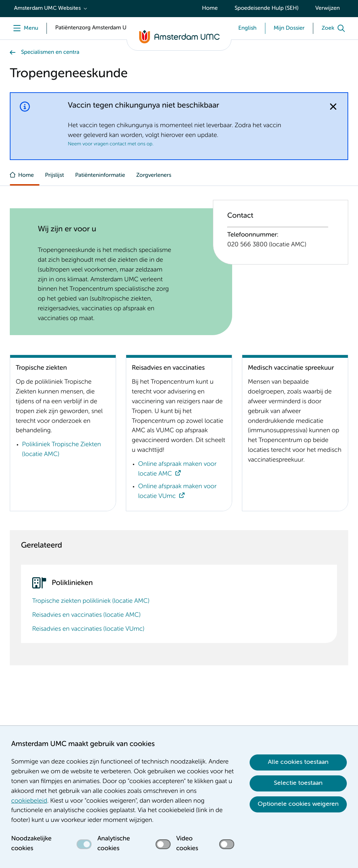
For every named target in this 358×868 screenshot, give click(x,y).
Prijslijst (55, 175)
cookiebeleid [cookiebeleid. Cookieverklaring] (29, 801)
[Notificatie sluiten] (333, 107)
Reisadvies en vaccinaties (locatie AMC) (86, 615)
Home (210, 8)
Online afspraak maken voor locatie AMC (177, 469)
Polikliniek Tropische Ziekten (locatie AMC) (62, 450)
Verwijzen (328, 8)
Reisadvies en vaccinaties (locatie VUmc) (88, 629)
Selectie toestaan (298, 783)
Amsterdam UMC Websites (47, 8)
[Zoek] (335, 28)
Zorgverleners (154, 175)
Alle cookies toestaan (298, 762)
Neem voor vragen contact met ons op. (111, 144)
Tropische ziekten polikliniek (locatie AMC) (91, 601)
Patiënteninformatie (100, 175)
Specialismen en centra (50, 52)
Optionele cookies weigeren (298, 804)
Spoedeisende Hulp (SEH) (267, 8)
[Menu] (24, 28)
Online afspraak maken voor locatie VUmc (177, 492)
